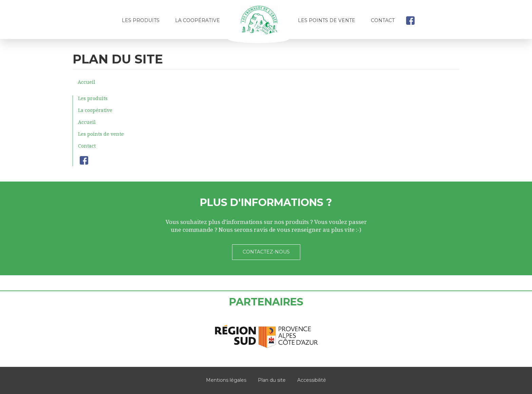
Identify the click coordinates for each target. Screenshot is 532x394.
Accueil (259, 23)
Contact (383, 20)
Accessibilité (312, 380)
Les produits (141, 20)
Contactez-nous (266, 252)
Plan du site (272, 380)
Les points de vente (327, 20)
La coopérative (197, 20)
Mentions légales (226, 380)
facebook (410, 20)
